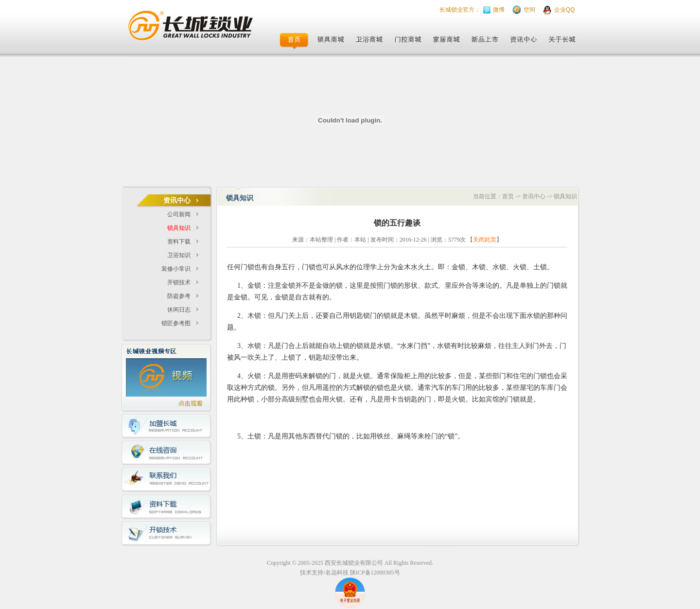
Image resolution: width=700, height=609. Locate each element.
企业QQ (565, 10)
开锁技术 (179, 282)
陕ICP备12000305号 (375, 573)
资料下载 (179, 242)
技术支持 (312, 573)
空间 (529, 10)
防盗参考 (179, 296)
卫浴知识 (179, 255)
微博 (499, 10)
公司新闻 (179, 214)
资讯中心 (534, 196)
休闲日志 (179, 310)
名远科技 (337, 573)
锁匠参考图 (176, 323)
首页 (508, 196)
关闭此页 (485, 240)
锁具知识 (179, 228)
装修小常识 (176, 269)
